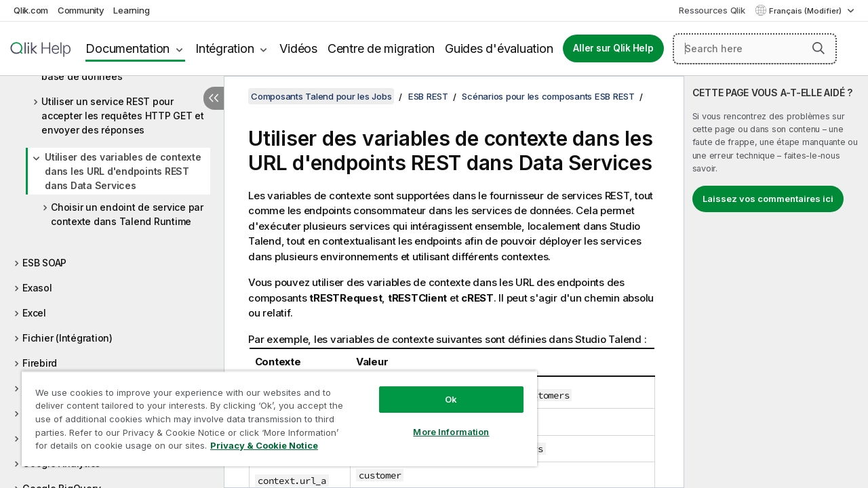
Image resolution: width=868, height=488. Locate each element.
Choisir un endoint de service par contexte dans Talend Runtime (127, 214)
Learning (131, 10)
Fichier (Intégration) (67, 338)
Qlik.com (31, 10)
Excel (34, 313)
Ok (441, 389)
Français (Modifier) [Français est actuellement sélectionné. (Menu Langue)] (806, 11)
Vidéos (298, 48)
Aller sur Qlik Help (613, 48)
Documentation (127, 48)
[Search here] (755, 49)
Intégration (224, 48)
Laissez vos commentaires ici (768, 199)
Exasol (37, 288)
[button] (818, 48)
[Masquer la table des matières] (214, 98)
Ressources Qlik (712, 10)
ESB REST (428, 96)
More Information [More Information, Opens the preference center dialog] (441, 422)
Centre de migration (381, 48)
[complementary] (776, 282)
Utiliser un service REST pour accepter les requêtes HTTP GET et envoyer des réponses (123, 116)
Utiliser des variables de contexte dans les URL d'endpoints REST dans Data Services (123, 171)
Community (81, 10)
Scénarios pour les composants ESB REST (548, 96)
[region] (273, 413)
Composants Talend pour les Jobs (321, 96)
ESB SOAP (44, 263)
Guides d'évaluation (499, 48)
